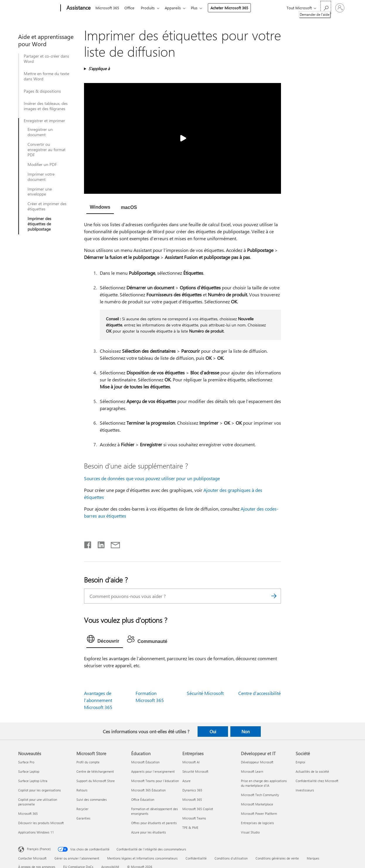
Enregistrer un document (40, 132)
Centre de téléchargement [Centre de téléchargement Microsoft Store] (95, 771)
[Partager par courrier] (113, 544)
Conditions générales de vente (277, 858)
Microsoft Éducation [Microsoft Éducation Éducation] (145, 762)
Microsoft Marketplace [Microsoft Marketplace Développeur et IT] (257, 804)
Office (131, 8)
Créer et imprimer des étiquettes (47, 206)
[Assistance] (78, 8)
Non (246, 732)
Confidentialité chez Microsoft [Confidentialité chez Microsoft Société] (317, 781)
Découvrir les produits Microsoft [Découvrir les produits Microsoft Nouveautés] (41, 823)
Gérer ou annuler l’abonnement (77, 858)
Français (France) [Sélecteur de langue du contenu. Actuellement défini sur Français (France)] (39, 849)
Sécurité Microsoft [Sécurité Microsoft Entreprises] (195, 771)
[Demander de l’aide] (326, 7)
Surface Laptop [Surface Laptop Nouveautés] (29, 771)
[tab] (100, 208)
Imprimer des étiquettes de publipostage (39, 224)
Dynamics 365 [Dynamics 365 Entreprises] (192, 790)
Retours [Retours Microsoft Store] (82, 790)
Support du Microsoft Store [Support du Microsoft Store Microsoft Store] (96, 781)
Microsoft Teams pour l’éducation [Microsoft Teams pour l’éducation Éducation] (155, 781)
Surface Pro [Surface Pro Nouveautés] (26, 762)
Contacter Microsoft (32, 858)
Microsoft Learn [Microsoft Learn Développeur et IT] (252, 771)
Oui (213, 732)
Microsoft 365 (107, 8)
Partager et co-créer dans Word (46, 59)
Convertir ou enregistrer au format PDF (47, 150)
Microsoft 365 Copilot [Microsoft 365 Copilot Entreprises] (198, 809)
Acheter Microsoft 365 (234, 8)
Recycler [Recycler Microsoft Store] (82, 809)
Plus (199, 8)
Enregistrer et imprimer (44, 121)
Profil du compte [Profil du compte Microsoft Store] (88, 762)
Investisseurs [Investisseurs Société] (305, 790)
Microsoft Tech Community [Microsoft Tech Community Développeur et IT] (260, 795)
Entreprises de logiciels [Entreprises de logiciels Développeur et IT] (257, 823)
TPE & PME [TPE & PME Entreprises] (190, 828)
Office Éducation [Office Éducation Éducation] (143, 799)
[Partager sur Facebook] (88, 544)
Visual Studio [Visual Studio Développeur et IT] (250, 832)
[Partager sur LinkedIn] (99, 544)
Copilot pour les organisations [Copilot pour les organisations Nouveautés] (40, 790)
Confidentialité (196, 858)
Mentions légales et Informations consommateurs (142, 858)
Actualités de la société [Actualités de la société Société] (312, 771)
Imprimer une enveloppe (40, 192)
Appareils (176, 8)
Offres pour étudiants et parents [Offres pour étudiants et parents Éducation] (154, 823)
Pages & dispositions (42, 91)
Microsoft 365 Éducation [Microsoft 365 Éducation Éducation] (148, 790)
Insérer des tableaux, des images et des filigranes (46, 106)
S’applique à (99, 69)
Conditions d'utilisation (231, 858)
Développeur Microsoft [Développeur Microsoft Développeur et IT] (257, 762)
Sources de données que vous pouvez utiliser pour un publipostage (152, 478)
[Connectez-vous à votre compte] (340, 8)
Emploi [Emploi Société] (300, 762)
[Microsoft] (38, 8)
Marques (313, 858)
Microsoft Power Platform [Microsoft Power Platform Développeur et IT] (259, 813)
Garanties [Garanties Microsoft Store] (83, 818)
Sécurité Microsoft (205, 693)
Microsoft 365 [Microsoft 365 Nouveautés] (28, 813)
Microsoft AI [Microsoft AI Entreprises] (191, 762)
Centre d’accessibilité (259, 693)
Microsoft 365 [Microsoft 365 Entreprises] (192, 799)
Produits (150, 8)
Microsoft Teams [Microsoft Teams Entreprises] (194, 818)
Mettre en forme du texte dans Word (46, 76)
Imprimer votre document (41, 177)
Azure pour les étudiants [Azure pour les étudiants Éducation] (149, 832)
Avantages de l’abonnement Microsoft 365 (98, 700)
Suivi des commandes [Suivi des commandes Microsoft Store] (92, 799)
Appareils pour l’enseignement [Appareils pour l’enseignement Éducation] (153, 771)
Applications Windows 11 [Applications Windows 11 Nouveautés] (36, 832)
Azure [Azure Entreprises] (186, 781)
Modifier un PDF (42, 165)
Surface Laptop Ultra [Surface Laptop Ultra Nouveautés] (33, 781)
